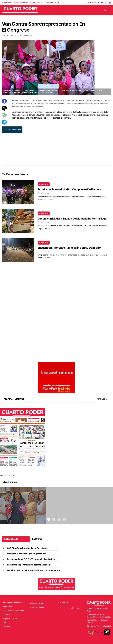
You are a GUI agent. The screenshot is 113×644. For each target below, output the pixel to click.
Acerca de (6, 614)
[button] (56, 436)
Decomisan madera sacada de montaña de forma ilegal (72, 219)
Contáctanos (7, 606)
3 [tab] (59, 473)
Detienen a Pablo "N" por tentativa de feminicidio (31, 559)
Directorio (6, 627)
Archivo (5, 622)
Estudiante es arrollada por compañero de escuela (69, 189)
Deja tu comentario (12, 130)
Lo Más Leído (11, 539)
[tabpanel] (56, 442)
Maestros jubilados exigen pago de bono (27, 554)
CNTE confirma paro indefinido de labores (27, 548)
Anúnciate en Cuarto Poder (13, 611)
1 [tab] (49, 473)
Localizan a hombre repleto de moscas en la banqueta (33, 570)
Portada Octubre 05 (8, 475)
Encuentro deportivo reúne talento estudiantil (29, 565)
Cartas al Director (37, 608)
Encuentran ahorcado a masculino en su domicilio (69, 248)
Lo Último (37, 539)
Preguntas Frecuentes (11, 619)
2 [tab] (54, 473)
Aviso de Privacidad (38, 604)
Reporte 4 (44, 184)
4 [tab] (64, 473)
